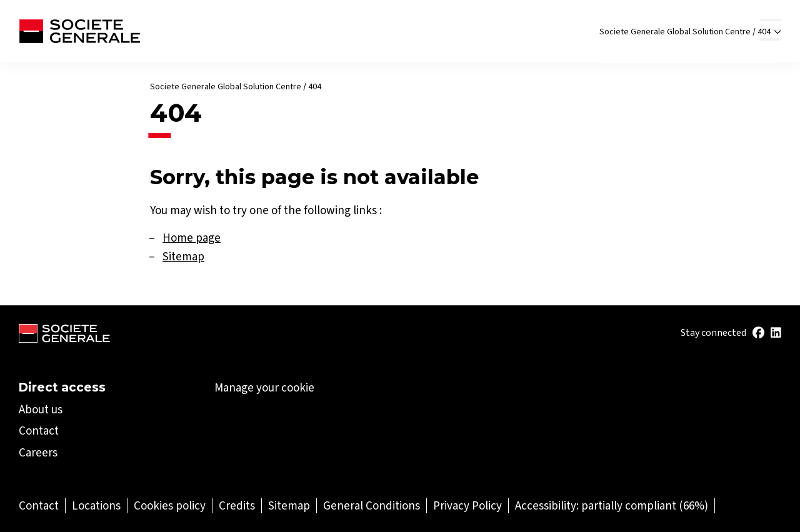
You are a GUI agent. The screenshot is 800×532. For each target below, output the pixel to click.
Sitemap (183, 256)
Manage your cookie (264, 388)
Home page (192, 238)
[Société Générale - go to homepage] (79, 31)
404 (769, 36)
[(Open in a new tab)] (758, 333)
